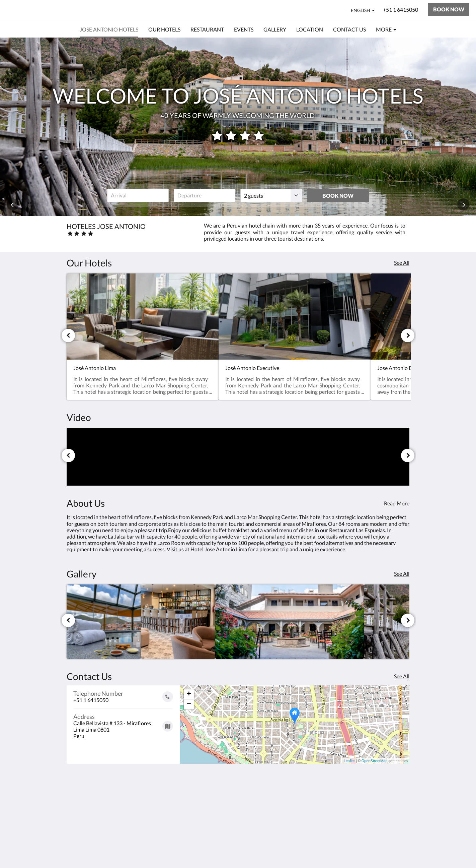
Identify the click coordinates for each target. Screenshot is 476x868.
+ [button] (189, 694)
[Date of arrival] (138, 195)
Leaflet (349, 761)
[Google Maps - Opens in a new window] (123, 724)
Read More (397, 503)
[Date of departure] (205, 195)
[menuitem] (109, 29)
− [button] (189, 704)
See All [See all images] (402, 574)
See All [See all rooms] (402, 263)
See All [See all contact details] (402, 676)
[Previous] (68, 335)
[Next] (408, 335)
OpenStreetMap (375, 761)
